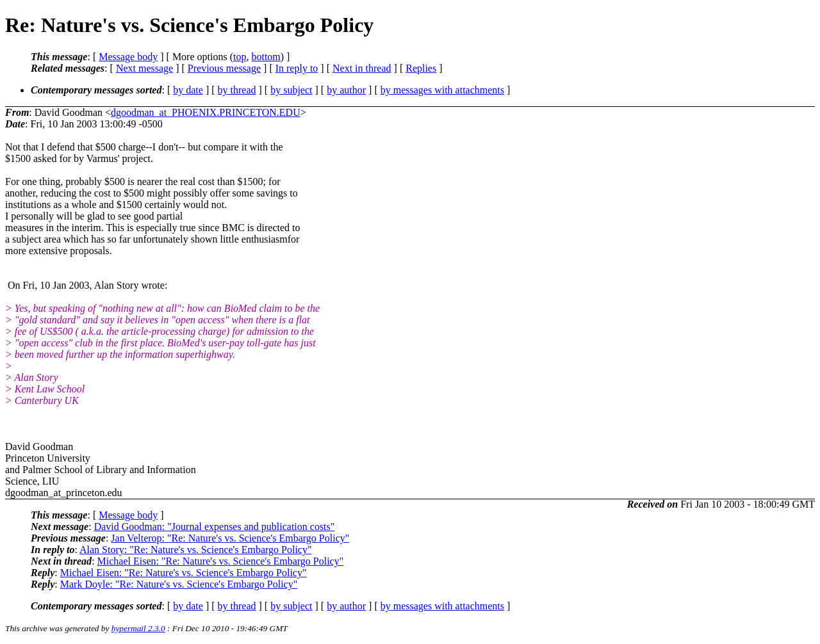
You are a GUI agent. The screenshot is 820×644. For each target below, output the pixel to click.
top (240, 57)
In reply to (297, 68)
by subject (291, 90)
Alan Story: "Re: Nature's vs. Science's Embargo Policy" (195, 550)
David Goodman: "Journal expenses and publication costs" (215, 527)
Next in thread (362, 68)
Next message (144, 68)
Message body (128, 57)
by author (346, 90)
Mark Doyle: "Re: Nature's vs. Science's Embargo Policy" (179, 584)
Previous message (224, 68)
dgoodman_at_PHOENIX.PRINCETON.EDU (206, 112)
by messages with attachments (442, 90)
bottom (266, 57)
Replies (421, 68)
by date (188, 90)
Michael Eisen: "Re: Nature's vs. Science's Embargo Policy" (221, 561)
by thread (237, 90)
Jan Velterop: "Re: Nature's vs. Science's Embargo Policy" (230, 538)
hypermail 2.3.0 (138, 628)
